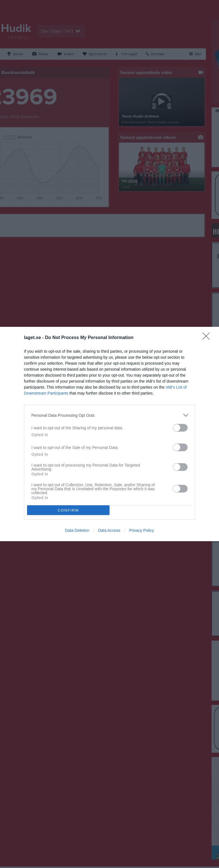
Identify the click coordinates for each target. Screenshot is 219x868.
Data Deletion (77, 530)
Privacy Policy (142, 530)
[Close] (208, 338)
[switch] (180, 428)
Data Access (109, 530)
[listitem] (109, 415)
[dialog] (109, 434)
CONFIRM (68, 510)
